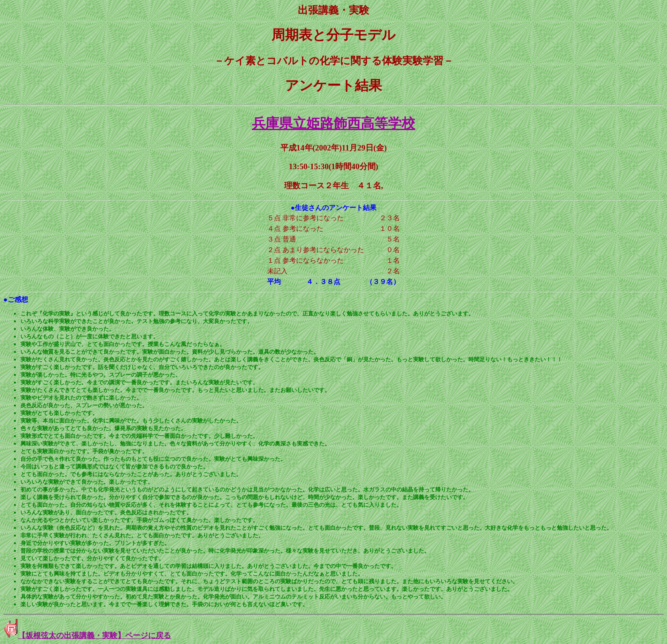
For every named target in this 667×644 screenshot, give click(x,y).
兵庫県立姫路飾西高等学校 (333, 123)
